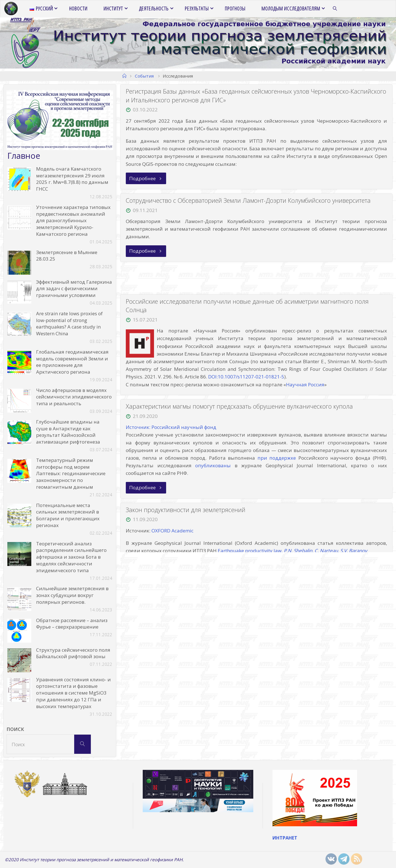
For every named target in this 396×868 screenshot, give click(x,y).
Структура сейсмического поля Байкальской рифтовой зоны (73, 653)
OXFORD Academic (172, 531)
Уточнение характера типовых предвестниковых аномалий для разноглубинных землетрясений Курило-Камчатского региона (73, 221)
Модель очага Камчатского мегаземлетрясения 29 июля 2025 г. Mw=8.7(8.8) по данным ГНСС (72, 179)
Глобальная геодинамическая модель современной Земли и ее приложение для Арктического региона (72, 362)
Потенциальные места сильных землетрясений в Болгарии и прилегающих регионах (68, 515)
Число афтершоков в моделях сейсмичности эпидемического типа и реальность (74, 397)
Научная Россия (305, 385)
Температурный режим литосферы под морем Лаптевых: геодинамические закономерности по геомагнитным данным (71, 473)
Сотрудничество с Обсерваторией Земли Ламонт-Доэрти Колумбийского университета (248, 200)
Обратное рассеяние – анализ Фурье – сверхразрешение (72, 624)
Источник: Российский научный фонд (171, 427)
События (144, 76)
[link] (335, 9)
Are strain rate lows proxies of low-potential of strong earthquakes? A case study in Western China (69, 323)
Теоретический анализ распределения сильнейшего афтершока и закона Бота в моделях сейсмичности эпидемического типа (71, 557)
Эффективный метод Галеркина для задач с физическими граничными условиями (74, 289)
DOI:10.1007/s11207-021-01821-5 (246, 377)
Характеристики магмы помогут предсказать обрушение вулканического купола (239, 407)
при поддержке (277, 458)
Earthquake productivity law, (292, 551)
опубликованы (213, 465)
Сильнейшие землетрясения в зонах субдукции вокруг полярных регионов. (72, 595)
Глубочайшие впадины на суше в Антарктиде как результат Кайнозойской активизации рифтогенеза (68, 432)
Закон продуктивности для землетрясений (186, 510)
